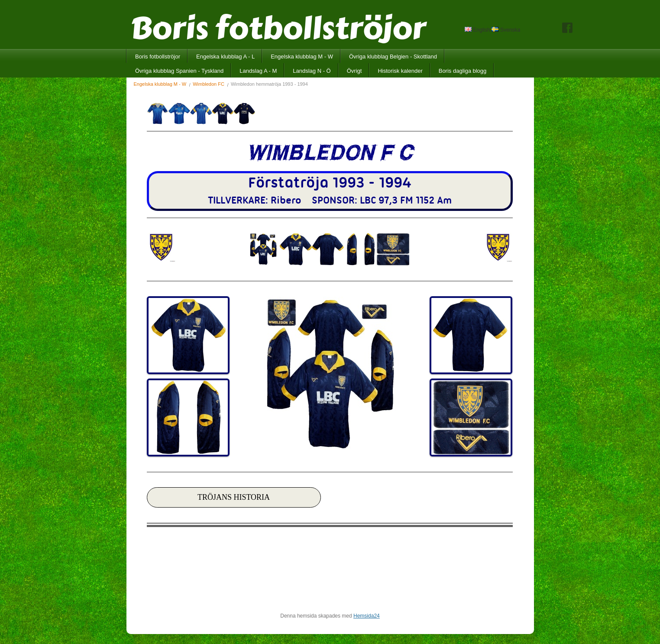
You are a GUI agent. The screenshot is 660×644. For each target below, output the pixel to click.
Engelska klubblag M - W (302, 57)
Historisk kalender (400, 71)
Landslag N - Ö (312, 71)
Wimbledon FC (209, 84)
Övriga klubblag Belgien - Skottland (393, 57)
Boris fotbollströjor (158, 57)
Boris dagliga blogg (463, 71)
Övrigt (354, 71)
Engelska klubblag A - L (225, 57)
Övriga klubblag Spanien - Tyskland (179, 71)
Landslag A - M (258, 71)
